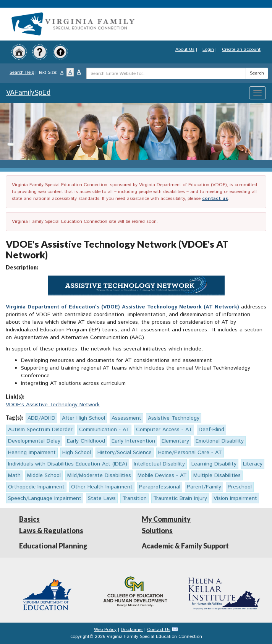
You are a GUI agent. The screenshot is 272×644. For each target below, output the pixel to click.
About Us (185, 49)
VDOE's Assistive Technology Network (53, 405)
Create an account (241, 49)
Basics (29, 519)
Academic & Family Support (185, 546)
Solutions (157, 530)
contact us (215, 199)
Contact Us (159, 630)
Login (208, 49)
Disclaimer (132, 630)
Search (257, 73)
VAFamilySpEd (28, 93)
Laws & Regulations (51, 530)
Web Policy (105, 630)
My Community (166, 519)
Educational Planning (53, 546)
